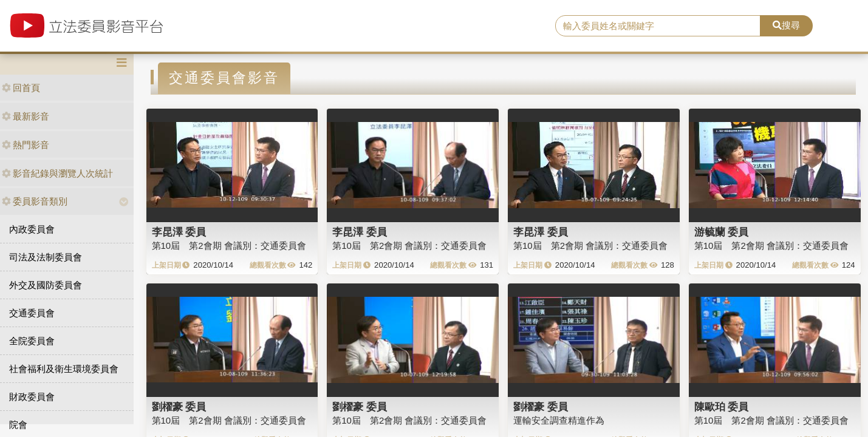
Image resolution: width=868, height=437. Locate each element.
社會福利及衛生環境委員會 (64, 369)
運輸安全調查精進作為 (559, 420)
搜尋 (786, 25)
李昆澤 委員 (179, 232)
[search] (658, 26)
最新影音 (26, 116)
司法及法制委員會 (46, 257)
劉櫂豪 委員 (179, 407)
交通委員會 (32, 313)
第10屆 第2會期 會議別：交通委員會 (229, 246)
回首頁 (21, 88)
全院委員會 (32, 341)
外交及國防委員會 (46, 285)
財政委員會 (32, 397)
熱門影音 (26, 145)
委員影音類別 (35, 201)
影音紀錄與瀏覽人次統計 (57, 173)
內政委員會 (32, 229)
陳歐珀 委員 (722, 407)
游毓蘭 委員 (722, 232)
